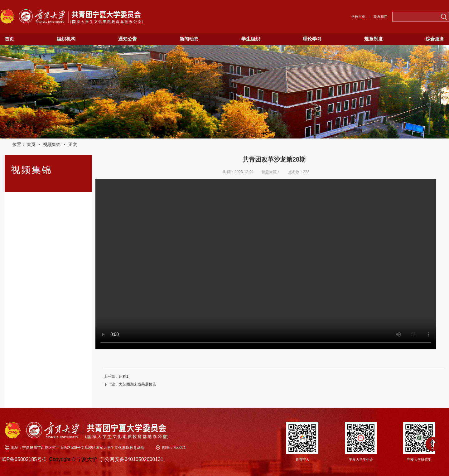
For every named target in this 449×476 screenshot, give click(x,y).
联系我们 (380, 17)
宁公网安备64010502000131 (131, 459)
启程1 (124, 376)
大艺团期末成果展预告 (138, 384)
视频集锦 (52, 144)
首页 (31, 144)
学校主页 (358, 17)
